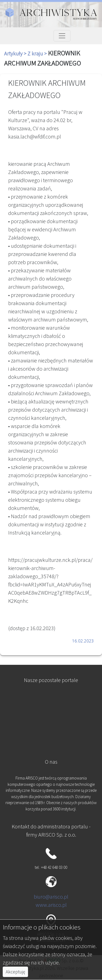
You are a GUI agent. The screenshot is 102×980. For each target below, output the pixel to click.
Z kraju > (38, 53)
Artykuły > (16, 53)
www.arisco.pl (51, 905)
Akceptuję (15, 972)
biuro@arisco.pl (51, 897)
